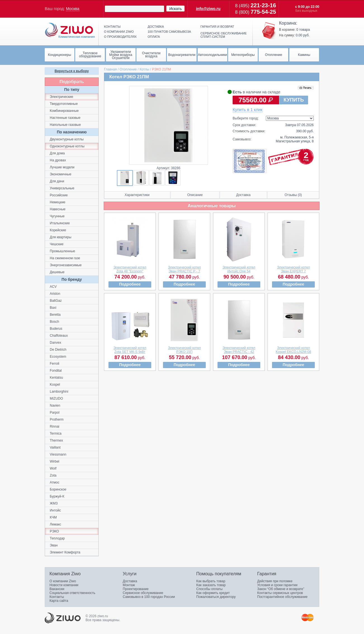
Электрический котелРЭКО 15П (185, 350)
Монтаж (129, 585)
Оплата (154, 37)
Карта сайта (59, 601)
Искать (175, 9)
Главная (110, 69)
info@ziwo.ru (208, 9)
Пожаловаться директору (216, 597)
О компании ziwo (119, 32)
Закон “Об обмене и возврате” (281, 589)
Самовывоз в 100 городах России (149, 597)
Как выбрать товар (211, 581)
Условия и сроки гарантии (277, 585)
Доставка (156, 27)
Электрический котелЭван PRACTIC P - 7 (185, 269)
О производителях (120, 37)
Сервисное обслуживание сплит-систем (224, 35)
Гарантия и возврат (217, 27)
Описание (195, 195)
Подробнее (130, 284)
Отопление (128, 69)
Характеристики (137, 195)
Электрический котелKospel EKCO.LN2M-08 (293, 350)
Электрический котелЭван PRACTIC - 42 (239, 350)
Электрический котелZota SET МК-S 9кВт (130, 350)
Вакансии (57, 589)
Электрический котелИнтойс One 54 (239, 269)
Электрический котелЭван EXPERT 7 (294, 269)
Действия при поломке (275, 581)
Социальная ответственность (72, 593)
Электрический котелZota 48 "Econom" (130, 269)
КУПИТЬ (294, 100)
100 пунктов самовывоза (169, 32)
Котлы (144, 69)
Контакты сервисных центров (280, 593)
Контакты (112, 27)
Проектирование (136, 589)
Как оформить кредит (213, 593)
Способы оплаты (209, 589)
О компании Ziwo (63, 581)
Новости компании (64, 585)
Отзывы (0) (293, 195)
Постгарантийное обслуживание (282, 597)
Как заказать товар (211, 585)
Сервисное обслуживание (143, 593)
